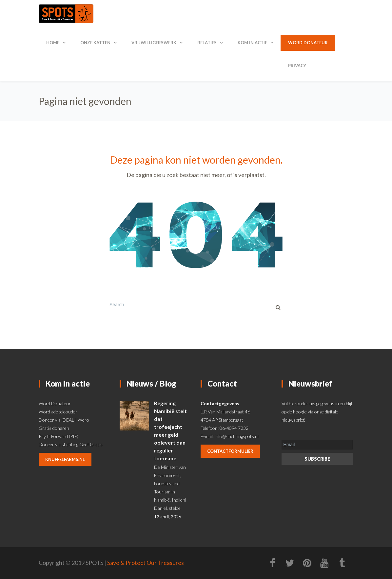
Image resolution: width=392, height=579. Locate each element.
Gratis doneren (54, 428)
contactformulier (230, 451)
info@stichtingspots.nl (237, 436)
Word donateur (308, 43)
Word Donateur (55, 403)
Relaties (207, 43)
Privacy (297, 66)
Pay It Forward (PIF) (59, 436)
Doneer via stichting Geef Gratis (71, 444)
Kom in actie (252, 43)
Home (53, 43)
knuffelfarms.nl (65, 459)
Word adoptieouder (58, 412)
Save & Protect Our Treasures (146, 563)
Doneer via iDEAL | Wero (64, 420)
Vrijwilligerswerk (154, 43)
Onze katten (95, 43)
